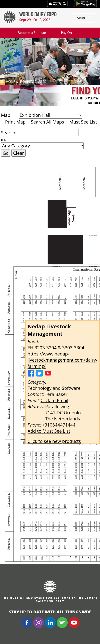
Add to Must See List (49, 431)
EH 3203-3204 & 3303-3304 (56, 348)
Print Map (15, 122)
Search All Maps (47, 122)
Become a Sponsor (32, 33)
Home (11, 82)
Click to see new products (54, 441)
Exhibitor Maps (33, 82)
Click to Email (54, 400)
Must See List (83, 122)
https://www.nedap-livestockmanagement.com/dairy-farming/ (62, 360)
